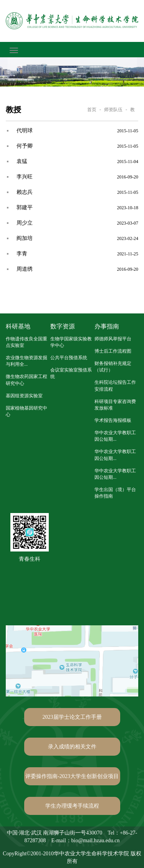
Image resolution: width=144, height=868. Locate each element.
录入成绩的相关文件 (72, 747)
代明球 (25, 131)
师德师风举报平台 (113, 339)
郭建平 (25, 207)
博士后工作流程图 (113, 351)
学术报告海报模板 (113, 420)
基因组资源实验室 (24, 396)
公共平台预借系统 (69, 358)
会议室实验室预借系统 (71, 373)
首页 (92, 110)
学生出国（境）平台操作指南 (115, 493)
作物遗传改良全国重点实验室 (26, 342)
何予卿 (25, 146)
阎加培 (25, 238)
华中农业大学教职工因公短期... (115, 436)
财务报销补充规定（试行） (113, 367)
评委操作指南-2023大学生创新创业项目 (72, 776)
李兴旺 (25, 177)
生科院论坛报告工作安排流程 (115, 386)
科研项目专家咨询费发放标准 (115, 405)
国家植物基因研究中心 (26, 411)
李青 (22, 254)
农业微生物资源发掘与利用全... (26, 361)
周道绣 (25, 269)
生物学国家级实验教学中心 (71, 342)
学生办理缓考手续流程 (72, 806)
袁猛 (22, 161)
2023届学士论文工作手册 (72, 717)
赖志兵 (25, 192)
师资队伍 (113, 110)
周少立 (25, 223)
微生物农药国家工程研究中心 (26, 380)
